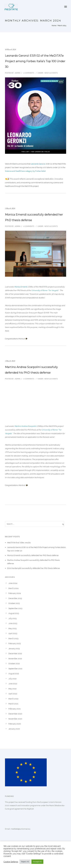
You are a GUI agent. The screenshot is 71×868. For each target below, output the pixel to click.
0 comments (29, 73)
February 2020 (15, 724)
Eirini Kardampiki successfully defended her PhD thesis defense (34, 568)
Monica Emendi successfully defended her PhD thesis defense (34, 217)
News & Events (51, 73)
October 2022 (14, 664)
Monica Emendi (21, 287)
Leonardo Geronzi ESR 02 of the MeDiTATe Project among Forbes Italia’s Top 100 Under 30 (35, 61)
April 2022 (13, 694)
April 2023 (13, 633)
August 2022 (14, 674)
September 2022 (15, 669)
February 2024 (15, 593)
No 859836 (29, 809)
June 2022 (13, 684)
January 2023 (14, 649)
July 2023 (13, 618)
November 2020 (15, 719)
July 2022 (13, 679)
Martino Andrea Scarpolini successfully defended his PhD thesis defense (31, 370)
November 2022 (15, 659)
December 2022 (15, 654)
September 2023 (15, 608)
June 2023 (13, 623)
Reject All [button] (25, 862)
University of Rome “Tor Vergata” (45, 290)
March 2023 (13, 638)
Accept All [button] (37, 862)
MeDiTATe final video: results (19, 543)
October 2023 (14, 603)
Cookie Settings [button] (11, 862)
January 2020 (14, 729)
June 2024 (13, 583)
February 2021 (15, 709)
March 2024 (13, 588)
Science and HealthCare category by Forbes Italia (25, 171)
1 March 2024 (10, 208)
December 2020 (15, 714)
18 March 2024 (10, 50)
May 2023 (13, 628)
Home (54, 26)
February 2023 (15, 644)
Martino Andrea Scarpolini (25, 426)
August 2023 (14, 613)
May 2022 (13, 689)
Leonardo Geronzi (38, 164)
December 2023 (15, 598)
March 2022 (13, 699)
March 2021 (13, 704)
